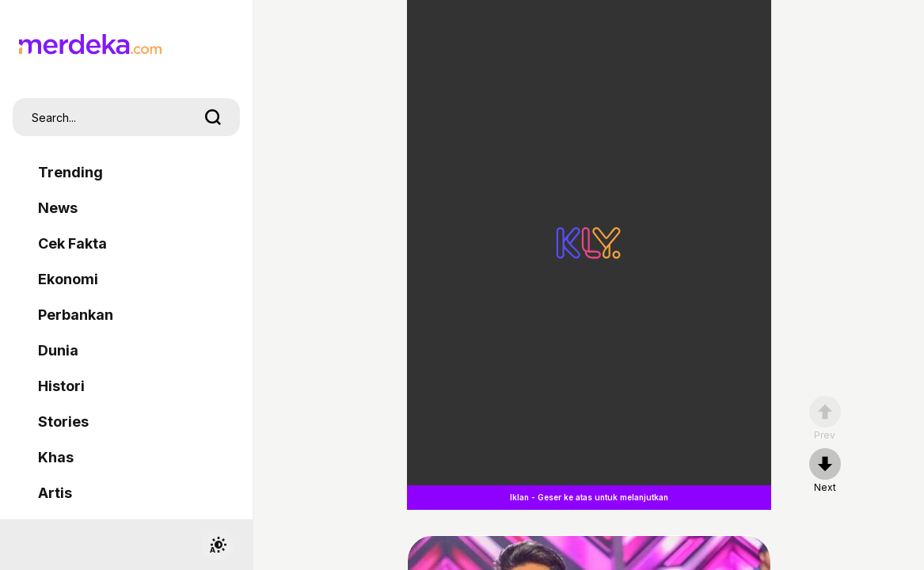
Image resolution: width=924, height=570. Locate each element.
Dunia (58, 350)
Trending (70, 172)
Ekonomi (68, 279)
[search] (213, 117)
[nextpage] (825, 471)
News (58, 208)
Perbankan (76, 315)
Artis (55, 493)
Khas (56, 457)
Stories (63, 422)
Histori (61, 386)
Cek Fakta (72, 243)
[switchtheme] (218, 545)
